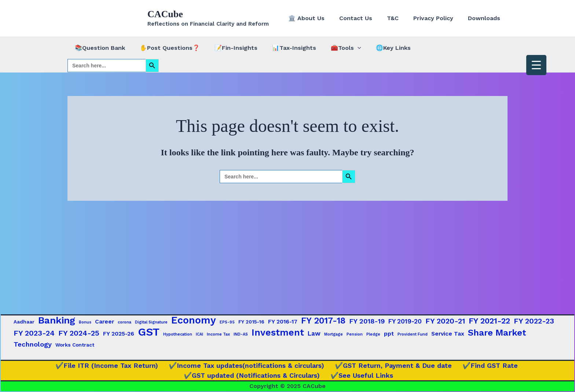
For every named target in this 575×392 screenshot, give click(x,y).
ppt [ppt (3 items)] (389, 334)
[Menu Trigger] (536, 65)
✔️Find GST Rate (484, 365)
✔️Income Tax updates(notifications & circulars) (248, 365)
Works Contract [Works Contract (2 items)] (75, 345)
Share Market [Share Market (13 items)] (497, 333)
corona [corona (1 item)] (124, 322)
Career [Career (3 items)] (105, 322)
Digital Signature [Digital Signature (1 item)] (151, 322)
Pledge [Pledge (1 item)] (373, 334)
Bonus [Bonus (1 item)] (85, 322)
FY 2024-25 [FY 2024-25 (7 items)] (79, 333)
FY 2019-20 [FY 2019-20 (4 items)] (405, 321)
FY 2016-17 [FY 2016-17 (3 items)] (283, 322)
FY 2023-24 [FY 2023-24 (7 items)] (34, 333)
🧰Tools (333, 48)
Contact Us (366, 18)
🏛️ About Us (320, 18)
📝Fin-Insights (229, 48)
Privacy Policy (438, 18)
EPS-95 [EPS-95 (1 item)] (227, 322)
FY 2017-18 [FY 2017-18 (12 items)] (323, 321)
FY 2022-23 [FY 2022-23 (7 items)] (534, 321)
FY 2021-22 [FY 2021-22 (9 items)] (489, 321)
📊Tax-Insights (284, 48)
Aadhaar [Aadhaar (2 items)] (24, 322)
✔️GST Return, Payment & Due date (391, 365)
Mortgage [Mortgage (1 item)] (334, 334)
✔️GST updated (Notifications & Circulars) (255, 375)
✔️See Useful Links (361, 375)
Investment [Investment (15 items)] (278, 333)
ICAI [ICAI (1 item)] (199, 334)
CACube (165, 14)
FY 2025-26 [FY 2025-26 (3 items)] (119, 334)
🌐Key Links (377, 48)
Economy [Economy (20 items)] (194, 320)
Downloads (486, 18)
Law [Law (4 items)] (314, 333)
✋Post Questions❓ (165, 48)
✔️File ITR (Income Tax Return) (112, 365)
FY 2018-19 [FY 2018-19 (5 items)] (367, 321)
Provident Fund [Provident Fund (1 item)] (413, 334)
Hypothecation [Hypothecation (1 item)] (178, 334)
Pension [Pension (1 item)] (355, 334)
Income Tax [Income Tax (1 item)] (218, 334)
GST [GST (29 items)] (149, 332)
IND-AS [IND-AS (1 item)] (241, 334)
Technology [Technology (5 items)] (33, 344)
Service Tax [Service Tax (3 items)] (448, 334)
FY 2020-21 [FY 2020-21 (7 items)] (445, 321)
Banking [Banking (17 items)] (57, 320)
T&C (400, 18)
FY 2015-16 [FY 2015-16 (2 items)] (251, 322)
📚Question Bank (98, 48)
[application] (344, 48)
